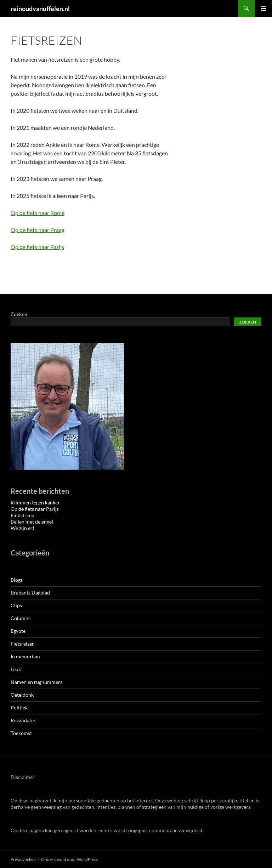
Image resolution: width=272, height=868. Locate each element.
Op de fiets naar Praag (38, 230)
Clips (16, 605)
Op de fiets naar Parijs (37, 247)
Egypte (18, 631)
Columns (21, 618)
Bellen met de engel (32, 522)
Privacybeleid (23, 859)
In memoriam (25, 656)
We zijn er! (22, 528)
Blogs (17, 580)
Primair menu (263, 9)
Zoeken (19, 314)
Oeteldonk (22, 695)
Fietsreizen (23, 644)
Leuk (16, 669)
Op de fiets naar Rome (38, 213)
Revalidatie (23, 720)
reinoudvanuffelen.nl (40, 9)
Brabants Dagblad (30, 593)
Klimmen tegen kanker (35, 502)
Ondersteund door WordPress (69, 859)
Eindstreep (22, 515)
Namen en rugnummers (36, 682)
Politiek (19, 707)
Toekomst (21, 733)
